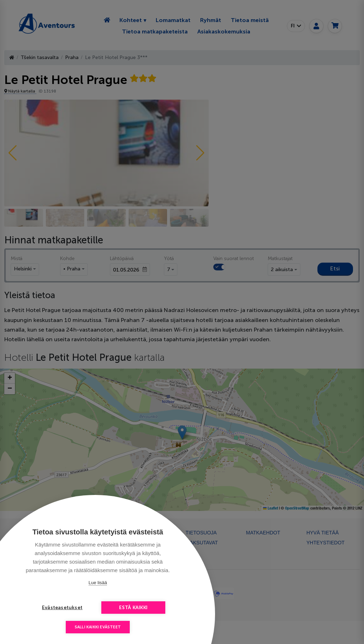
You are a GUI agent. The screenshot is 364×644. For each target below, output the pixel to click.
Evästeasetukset (62, 608)
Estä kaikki (133, 608)
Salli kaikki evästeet (98, 627)
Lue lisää (98, 583)
